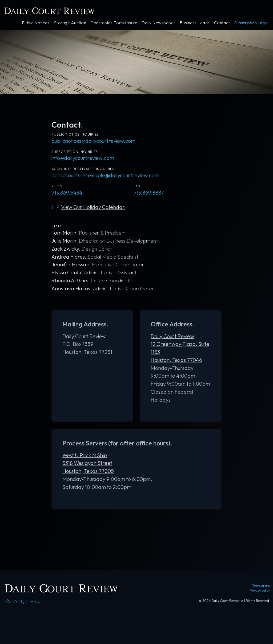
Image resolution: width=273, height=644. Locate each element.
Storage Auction (70, 23)
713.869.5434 (67, 193)
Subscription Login (251, 23)
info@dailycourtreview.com (83, 158)
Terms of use (261, 586)
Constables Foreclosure (114, 23)
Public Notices (36, 23)
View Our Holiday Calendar (88, 207)
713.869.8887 (149, 193)
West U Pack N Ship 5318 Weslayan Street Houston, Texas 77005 (88, 463)
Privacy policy (260, 590)
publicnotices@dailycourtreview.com (93, 141)
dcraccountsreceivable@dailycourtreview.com (105, 175)
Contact (222, 23)
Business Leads (195, 23)
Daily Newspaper (158, 23)
